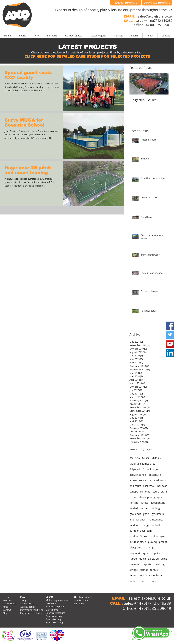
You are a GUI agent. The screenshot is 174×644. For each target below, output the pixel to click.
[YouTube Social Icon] (170, 344)
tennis (154, 570)
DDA (137, 458)
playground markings (142, 547)
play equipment (158, 542)
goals (146, 514)
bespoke (162, 486)
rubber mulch (138, 559)
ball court (135, 486)
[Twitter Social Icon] (170, 335)
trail (142, 581)
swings (134, 570)
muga (146, 525)
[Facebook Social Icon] (170, 326)
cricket (133, 497)
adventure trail (138, 480)
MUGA (146, 458)
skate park (136, 564)
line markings (138, 520)
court (156, 492)
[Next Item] (163, 84)
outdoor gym (157, 536)
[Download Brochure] (157, 3)
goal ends (135, 514)
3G (131, 458)
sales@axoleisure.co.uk (155, 16)
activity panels (138, 475)
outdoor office (138, 542)
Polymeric (135, 469)
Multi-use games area (142, 464)
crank (164, 492)
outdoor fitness (138, 536)
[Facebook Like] (150, 622)
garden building (150, 508)
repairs (156, 553)
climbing (145, 492)
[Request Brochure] (126, 3)
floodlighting (158, 503)
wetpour (151, 581)
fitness (144, 503)
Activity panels (28, 607)
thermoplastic (154, 575)
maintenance (156, 520)
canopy (134, 492)
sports (148, 564)
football (134, 508)
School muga (151, 469)
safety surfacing (158, 559)
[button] (98, 36)
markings (135, 525)
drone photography (151, 497)
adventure (155, 475)
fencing (134, 503)
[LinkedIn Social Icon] (170, 353)
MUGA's (156, 458)
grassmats (158, 514)
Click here (36, 56)
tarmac (144, 570)
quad (146, 553)
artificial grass (158, 480)
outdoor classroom (141, 531)
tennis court (137, 575)
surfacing (159, 564)
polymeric (135, 553)
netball (156, 525)
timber (133, 581)
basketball (149, 486)
